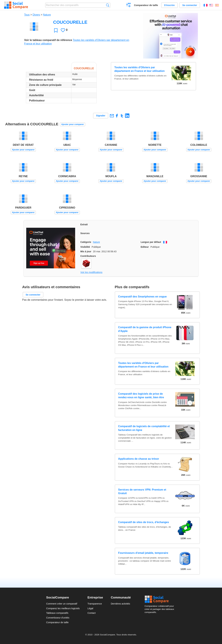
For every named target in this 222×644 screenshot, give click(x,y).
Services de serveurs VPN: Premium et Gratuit (142, 491)
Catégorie (86, 242)
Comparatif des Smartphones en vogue (142, 297)
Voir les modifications (91, 272)
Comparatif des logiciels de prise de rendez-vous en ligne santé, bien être (141, 396)
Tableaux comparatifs (57, 613)
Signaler (101, 116)
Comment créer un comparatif (62, 604)
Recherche (108, 5)
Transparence (95, 604)
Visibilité (85, 247)
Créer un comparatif (129, 6)
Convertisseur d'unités (58, 618)
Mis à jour (86, 251)
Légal (90, 608)
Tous (27, 15)
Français (206, 5)
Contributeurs (88, 256)
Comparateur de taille (146, 5)
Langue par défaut (151, 242)
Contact (92, 613)
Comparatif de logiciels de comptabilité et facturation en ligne (144, 428)
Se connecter (190, 5)
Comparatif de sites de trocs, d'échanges (144, 522)
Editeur (145, 247)
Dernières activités (120, 604)
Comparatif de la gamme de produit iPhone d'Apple (145, 329)
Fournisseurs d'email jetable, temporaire (143, 553)
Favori (56, 30)
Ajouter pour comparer (73, 124)
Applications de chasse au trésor (139, 459)
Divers (36, 15)
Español (217, 5)
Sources (85, 233)
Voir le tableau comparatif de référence (48, 40)
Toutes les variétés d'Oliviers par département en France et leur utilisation (140, 69)
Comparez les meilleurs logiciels (63, 608)
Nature (47, 15)
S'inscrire (169, 5)
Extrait (84, 224)
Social (160, 599)
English (211, 5)
